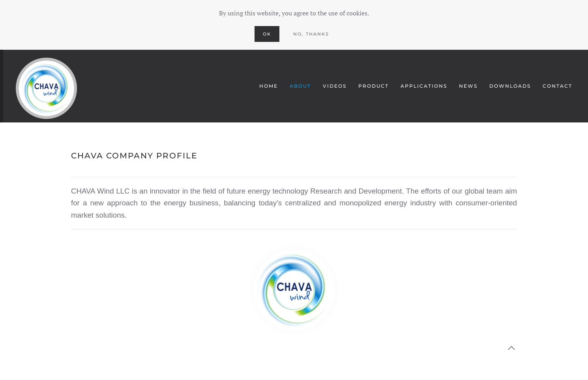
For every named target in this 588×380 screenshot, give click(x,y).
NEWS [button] (468, 86)
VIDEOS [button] (335, 86)
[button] (511, 348)
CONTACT (557, 86)
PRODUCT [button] (374, 86)
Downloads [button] (510, 86)
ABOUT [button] (300, 86)
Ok (267, 34)
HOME (269, 86)
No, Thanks (311, 34)
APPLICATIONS (424, 86)
